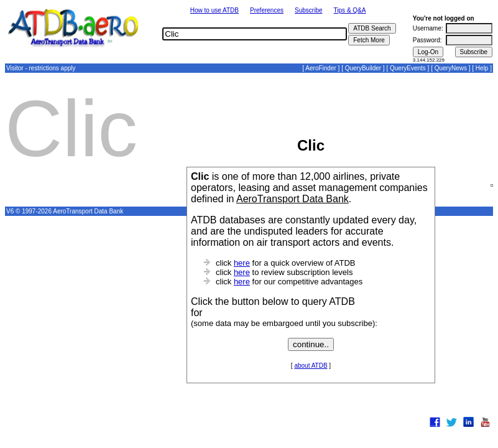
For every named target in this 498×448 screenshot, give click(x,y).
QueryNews (451, 68)
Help (482, 68)
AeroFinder (320, 68)
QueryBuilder (363, 68)
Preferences (267, 10)
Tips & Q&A (350, 10)
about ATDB (311, 366)
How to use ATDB (214, 10)
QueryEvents (408, 68)
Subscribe (308, 10)
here (242, 263)
